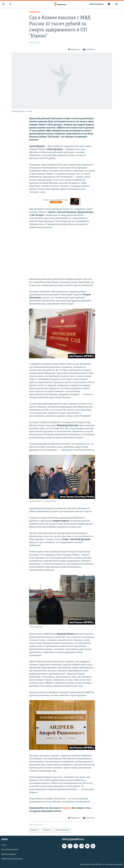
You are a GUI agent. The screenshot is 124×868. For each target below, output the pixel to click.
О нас (4, 845)
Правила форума (9, 854)
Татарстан (34, 12)
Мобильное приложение (12, 859)
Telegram (66, 808)
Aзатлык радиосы (97, 4)
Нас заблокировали (10, 850)
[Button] (74, 50)
